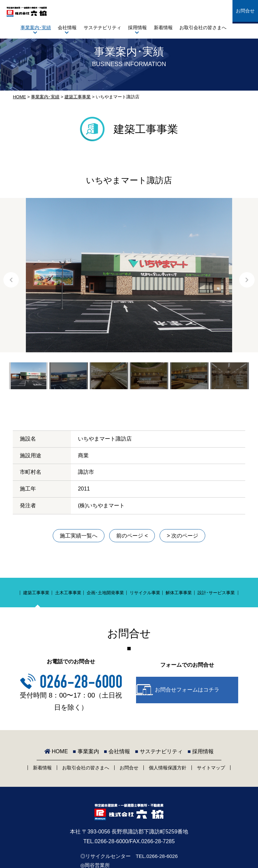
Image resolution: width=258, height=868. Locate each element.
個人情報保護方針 (168, 768)
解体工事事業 (179, 593)
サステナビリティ (102, 28)
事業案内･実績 (36, 28)
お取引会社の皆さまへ (203, 28)
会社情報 (67, 28)
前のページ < (132, 536)
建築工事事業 (78, 97)
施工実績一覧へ (79, 536)
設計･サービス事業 (216, 593)
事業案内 (86, 751)
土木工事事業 (68, 593)
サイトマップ (211, 768)
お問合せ (245, 11)
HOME (19, 97)
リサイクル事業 (145, 593)
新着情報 (163, 28)
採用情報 (137, 28)
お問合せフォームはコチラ (187, 690)
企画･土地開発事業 (105, 593)
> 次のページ (182, 536)
